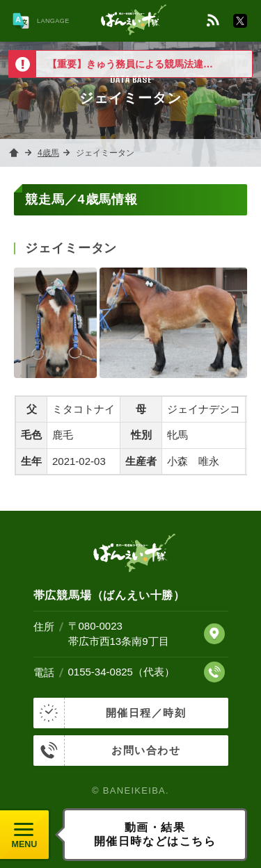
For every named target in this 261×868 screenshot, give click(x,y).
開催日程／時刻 (110, 713)
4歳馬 (48, 153)
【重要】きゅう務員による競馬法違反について (150, 64)
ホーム (14, 153)
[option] (130, 64)
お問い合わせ (107, 751)
